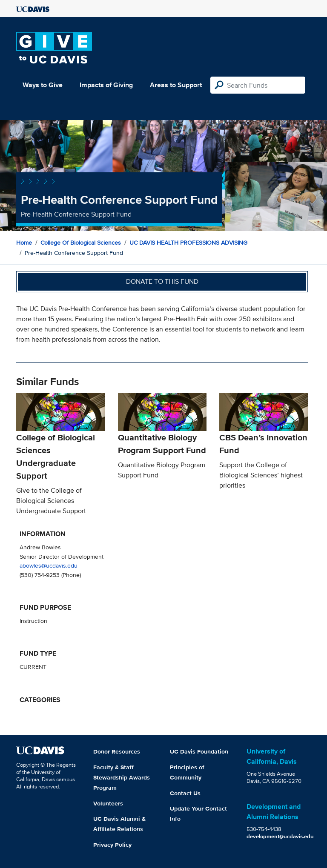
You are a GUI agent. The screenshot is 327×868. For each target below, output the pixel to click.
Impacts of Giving (106, 85)
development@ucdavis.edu (280, 836)
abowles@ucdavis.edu (49, 565)
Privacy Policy (112, 845)
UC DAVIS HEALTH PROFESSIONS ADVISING (188, 243)
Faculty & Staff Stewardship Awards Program (122, 777)
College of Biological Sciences (81, 243)
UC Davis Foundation (199, 751)
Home (24, 243)
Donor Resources (117, 751)
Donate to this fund (162, 281)
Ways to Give (43, 85)
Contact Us (185, 793)
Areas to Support (176, 85)
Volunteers (108, 803)
